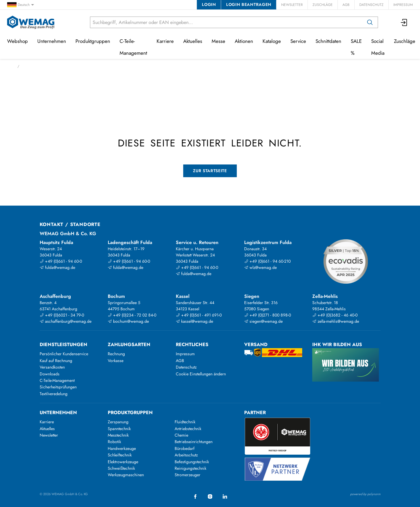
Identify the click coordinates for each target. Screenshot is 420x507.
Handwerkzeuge (122, 448)
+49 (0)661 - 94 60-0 (61, 261)
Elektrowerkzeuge (123, 462)
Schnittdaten (328, 41)
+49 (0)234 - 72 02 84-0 (132, 315)
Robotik (114, 442)
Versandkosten (52, 367)
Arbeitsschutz (186, 455)
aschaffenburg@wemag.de (66, 321)
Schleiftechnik (120, 455)
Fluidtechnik (185, 422)
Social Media (378, 47)
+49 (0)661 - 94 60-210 (267, 261)
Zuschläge (323, 5)
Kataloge (272, 41)
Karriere (165, 41)
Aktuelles (193, 41)
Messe (218, 41)
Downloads (50, 374)
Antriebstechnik (188, 429)
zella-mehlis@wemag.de (336, 321)
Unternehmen (52, 41)
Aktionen (244, 41)
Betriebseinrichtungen (194, 442)
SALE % (356, 47)
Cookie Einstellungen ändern (201, 374)
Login (209, 4)
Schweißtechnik (121, 468)
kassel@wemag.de (194, 321)
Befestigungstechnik (192, 462)
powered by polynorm (365, 494)
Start (11, 66)
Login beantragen (249, 4)
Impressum (403, 5)
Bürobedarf (185, 448)
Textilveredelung (54, 394)
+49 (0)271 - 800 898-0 (268, 315)
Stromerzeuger (188, 475)
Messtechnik (118, 435)
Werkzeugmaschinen (126, 475)
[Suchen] (370, 22)
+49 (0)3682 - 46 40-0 (335, 315)
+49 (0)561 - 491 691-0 (199, 315)
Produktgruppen (93, 41)
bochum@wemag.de (128, 321)
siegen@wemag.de (263, 321)
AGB (346, 5)
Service (298, 41)
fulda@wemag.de (57, 267)
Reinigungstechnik (190, 468)
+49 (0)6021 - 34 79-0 (62, 315)
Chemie (181, 435)
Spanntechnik (119, 429)
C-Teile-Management (133, 47)
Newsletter (292, 5)
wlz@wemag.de (260, 267)
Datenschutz (371, 5)
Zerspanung (118, 422)
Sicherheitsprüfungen (58, 387)
